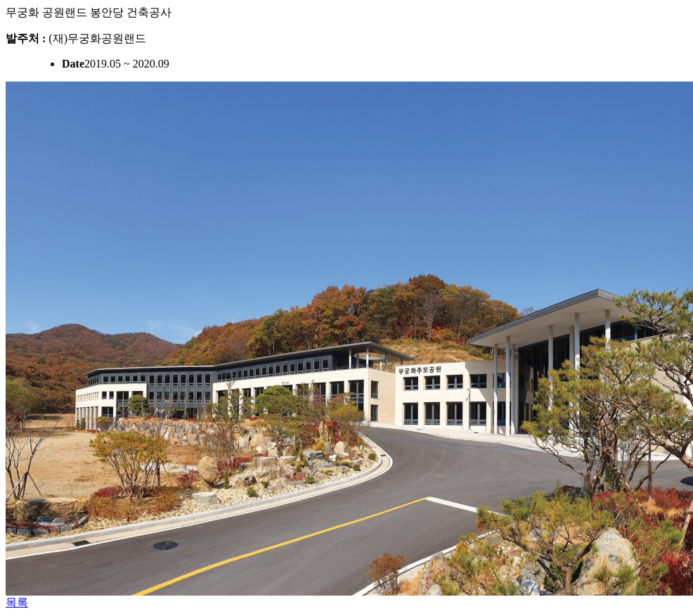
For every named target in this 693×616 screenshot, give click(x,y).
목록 (17, 602)
